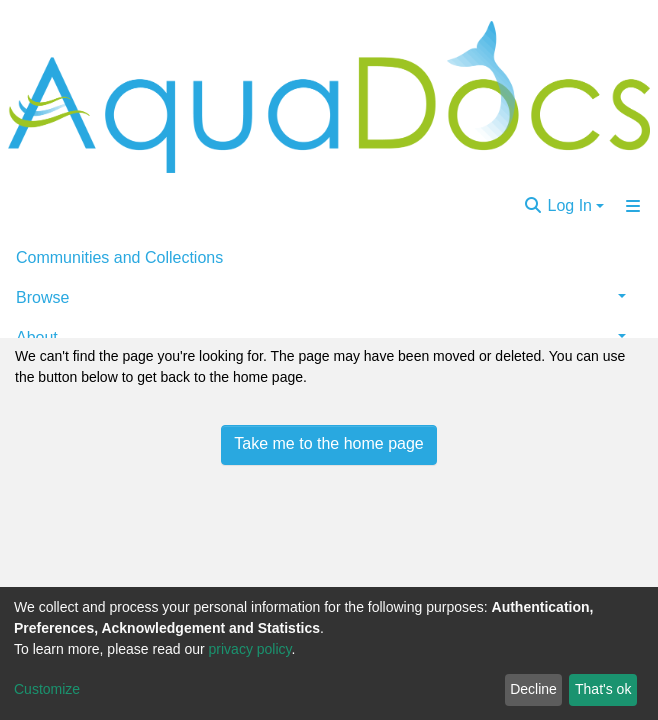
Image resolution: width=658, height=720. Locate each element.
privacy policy (250, 649)
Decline (533, 689)
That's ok (603, 689)
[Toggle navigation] (633, 206)
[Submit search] (533, 206)
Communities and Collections (119, 257)
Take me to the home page (328, 443)
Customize (47, 689)
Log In (570, 205)
